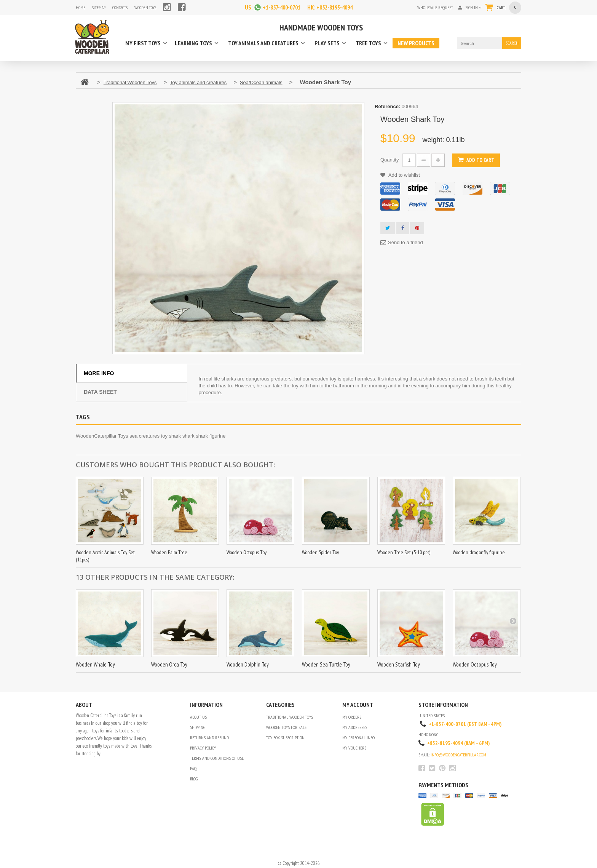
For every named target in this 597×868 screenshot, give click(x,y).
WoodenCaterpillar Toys (102, 436)
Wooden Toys (148, 7)
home (81, 7)
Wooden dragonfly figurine (479, 552)
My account (358, 704)
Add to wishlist (404, 175)
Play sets (327, 43)
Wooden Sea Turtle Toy (326, 664)
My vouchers (354, 747)
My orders (352, 717)
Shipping (198, 727)
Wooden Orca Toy (169, 664)
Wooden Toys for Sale (286, 727)
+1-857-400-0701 (279, 7)
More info (99, 373)
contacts (122, 7)
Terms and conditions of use (217, 758)
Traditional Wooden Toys (290, 717)
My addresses (355, 727)
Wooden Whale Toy (95, 664)
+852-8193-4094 (337, 7)
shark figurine (211, 436)
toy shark (171, 436)
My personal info (358, 737)
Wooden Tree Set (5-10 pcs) (404, 552)
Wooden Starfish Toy (399, 664)
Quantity (389, 159)
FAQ (193, 768)
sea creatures (144, 436)
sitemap (100, 7)
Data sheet (100, 392)
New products (416, 43)
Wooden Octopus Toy (247, 552)
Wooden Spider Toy (320, 552)
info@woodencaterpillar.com (458, 754)
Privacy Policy (203, 747)
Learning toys (193, 43)
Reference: (387, 106)
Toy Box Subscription (285, 737)
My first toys (143, 43)
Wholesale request (433, 7)
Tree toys (368, 43)
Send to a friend (405, 242)
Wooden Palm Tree (169, 552)
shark (188, 436)
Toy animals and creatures (263, 43)
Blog (194, 778)
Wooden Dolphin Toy (248, 664)
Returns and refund (209, 737)
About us (198, 717)
